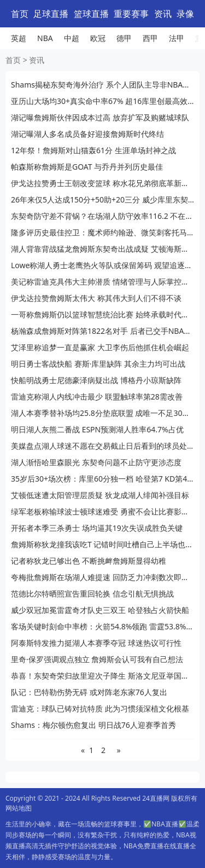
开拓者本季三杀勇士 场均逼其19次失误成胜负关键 (97, 528)
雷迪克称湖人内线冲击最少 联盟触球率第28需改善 (97, 397)
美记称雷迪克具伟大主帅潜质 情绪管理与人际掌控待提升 (102, 282)
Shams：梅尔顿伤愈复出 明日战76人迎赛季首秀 (93, 725)
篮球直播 (91, 14)
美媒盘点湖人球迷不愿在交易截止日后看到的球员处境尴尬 (102, 446)
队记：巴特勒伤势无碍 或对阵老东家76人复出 (89, 692)
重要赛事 (131, 14)
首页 (20, 14)
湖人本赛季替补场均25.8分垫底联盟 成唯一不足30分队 (102, 413)
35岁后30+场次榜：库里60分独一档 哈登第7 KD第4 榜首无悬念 (102, 479)
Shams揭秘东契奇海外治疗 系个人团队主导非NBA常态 (102, 85)
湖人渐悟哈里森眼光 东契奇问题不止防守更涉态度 (96, 462)
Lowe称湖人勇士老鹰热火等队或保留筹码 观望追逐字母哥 (102, 265)
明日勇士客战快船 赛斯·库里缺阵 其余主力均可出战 (98, 364)
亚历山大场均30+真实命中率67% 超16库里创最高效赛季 (102, 101)
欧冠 (98, 38)
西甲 (150, 38)
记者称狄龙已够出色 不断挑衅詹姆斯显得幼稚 (89, 561)
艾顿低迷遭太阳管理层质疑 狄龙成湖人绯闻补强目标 (100, 495)
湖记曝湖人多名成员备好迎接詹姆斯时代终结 (87, 134)
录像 (185, 14)
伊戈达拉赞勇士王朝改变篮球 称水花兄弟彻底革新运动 (102, 183)
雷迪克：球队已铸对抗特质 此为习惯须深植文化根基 (100, 708)
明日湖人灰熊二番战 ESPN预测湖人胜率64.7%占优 (97, 429)
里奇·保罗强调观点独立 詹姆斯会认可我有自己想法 (97, 659)
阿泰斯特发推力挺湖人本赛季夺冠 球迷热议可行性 (96, 643)
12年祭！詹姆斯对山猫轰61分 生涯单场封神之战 (93, 150)
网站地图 (19, 808)
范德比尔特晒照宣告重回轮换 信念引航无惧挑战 (92, 594)
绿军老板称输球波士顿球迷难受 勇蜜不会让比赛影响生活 (102, 511)
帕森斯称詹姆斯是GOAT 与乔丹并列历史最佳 (87, 167)
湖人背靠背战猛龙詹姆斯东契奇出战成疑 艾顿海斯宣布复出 (102, 249)
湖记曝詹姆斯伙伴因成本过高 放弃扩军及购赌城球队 (100, 117)
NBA (45, 38)
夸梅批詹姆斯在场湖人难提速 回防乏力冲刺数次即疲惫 (102, 577)
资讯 (163, 14)
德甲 (124, 38)
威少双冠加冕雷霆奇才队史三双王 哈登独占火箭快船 (100, 610)
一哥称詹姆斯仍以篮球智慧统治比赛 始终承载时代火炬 (102, 314)
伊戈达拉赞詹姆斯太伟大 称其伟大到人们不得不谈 (96, 298)
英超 (19, 38)
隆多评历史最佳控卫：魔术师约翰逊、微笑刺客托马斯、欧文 (102, 232)
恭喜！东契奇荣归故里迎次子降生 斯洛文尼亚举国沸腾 (102, 676)
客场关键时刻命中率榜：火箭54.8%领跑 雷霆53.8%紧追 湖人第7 (102, 626)
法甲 (177, 38)
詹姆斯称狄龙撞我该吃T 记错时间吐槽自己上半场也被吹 (102, 544)
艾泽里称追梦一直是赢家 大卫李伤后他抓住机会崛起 (100, 347)
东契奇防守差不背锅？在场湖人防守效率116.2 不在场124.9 (102, 216)
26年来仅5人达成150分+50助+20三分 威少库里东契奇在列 (102, 199)
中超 (72, 38)
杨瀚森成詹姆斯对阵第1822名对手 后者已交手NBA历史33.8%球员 (102, 331)
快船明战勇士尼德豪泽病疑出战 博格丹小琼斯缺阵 (96, 380)
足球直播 (51, 14)
